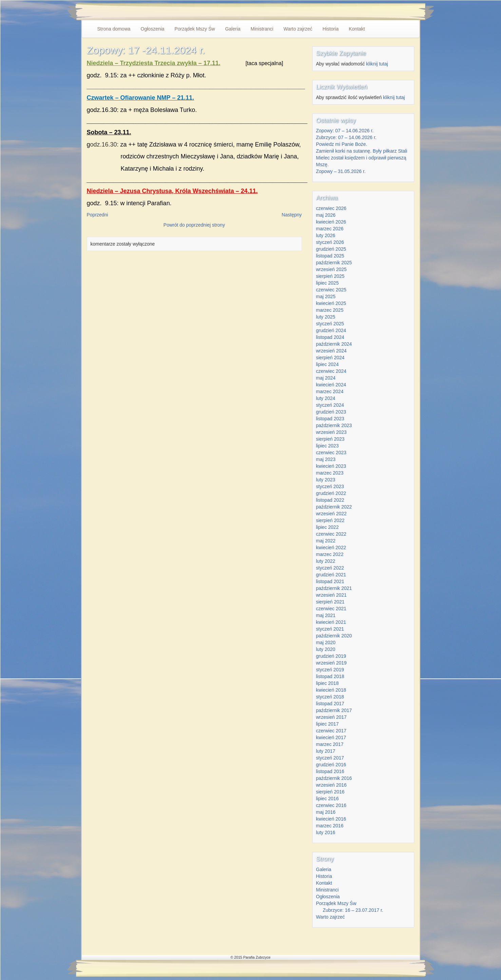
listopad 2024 (330, 337)
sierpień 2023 (330, 439)
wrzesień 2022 (331, 514)
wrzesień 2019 (331, 663)
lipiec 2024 (327, 364)
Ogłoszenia (153, 29)
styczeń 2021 (330, 629)
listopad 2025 (330, 256)
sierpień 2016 (330, 792)
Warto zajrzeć (298, 29)
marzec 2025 (330, 310)
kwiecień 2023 (331, 466)
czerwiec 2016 (331, 805)
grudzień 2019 (331, 656)
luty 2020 (326, 649)
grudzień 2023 (331, 412)
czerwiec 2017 (331, 731)
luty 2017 (326, 751)
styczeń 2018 (330, 697)
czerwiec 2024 (331, 371)
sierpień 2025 (330, 276)
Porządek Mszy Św (195, 29)
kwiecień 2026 (331, 222)
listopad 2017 (330, 704)
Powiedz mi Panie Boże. (342, 144)
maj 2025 (326, 296)
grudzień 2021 (331, 575)
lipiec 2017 (327, 724)
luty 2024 (326, 398)
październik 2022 (334, 507)
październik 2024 (334, 344)
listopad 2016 (330, 771)
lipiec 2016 (327, 799)
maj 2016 (326, 812)
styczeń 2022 (330, 568)
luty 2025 (326, 317)
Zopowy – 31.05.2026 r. (341, 171)
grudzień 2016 (331, 765)
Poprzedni (98, 215)
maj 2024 (326, 378)
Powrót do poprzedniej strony (194, 225)
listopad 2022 (330, 500)
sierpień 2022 (330, 520)
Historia (331, 29)
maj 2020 (326, 642)
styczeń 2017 (330, 758)
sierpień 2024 (330, 358)
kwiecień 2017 (331, 737)
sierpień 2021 (330, 602)
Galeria (233, 29)
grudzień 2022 (331, 493)
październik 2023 (334, 425)
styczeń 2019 (330, 670)
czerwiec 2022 (331, 534)
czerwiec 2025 (331, 290)
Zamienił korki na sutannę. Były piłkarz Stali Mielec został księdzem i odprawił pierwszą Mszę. (362, 158)
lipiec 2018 (327, 683)
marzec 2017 (330, 744)
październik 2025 (334, 263)
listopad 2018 (330, 676)
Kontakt (357, 29)
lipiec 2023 (327, 446)
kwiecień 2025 (331, 303)
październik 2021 (334, 588)
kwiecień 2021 (331, 622)
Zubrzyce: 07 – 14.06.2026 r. (346, 137)
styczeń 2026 (330, 242)
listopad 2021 (330, 581)
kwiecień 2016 (331, 819)
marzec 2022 (330, 554)
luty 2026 (326, 235)
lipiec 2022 (327, 527)
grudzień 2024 (331, 330)
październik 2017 (334, 710)
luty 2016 (326, 832)
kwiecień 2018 (331, 690)
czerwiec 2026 (331, 208)
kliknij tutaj (377, 64)
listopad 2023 (330, 419)
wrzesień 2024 (331, 351)
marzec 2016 (330, 826)
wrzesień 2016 (331, 785)
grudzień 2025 (331, 249)
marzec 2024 (330, 391)
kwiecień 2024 (331, 385)
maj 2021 (326, 615)
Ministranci (262, 29)
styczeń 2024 (330, 405)
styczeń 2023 (330, 486)
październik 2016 (334, 778)
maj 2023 (326, 459)
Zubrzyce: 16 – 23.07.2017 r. (353, 910)
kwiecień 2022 (331, 547)
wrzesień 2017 (331, 717)
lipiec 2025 (327, 283)
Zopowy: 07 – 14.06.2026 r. (345, 131)
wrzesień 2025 (331, 269)
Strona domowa (114, 29)
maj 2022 (326, 541)
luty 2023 (326, 480)
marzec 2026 (330, 229)
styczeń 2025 (330, 324)
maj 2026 (326, 215)
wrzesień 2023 (331, 432)
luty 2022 (326, 561)
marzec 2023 (330, 473)
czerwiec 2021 (331, 609)
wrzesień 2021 (331, 595)
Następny (292, 215)
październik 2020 (334, 636)
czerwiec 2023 (331, 453)
